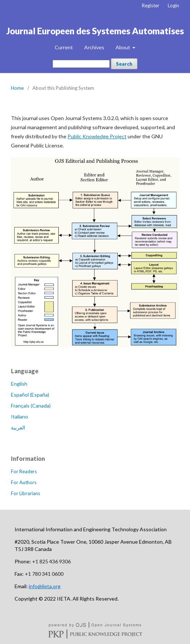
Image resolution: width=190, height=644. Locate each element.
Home (17, 88)
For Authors (24, 482)
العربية (18, 427)
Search (124, 64)
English (19, 384)
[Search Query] (81, 64)
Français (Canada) (31, 406)
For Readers (24, 471)
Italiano (20, 417)
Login (173, 5)
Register (151, 5)
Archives (94, 47)
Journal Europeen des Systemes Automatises (95, 31)
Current (64, 47)
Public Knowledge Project (97, 136)
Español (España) (30, 395)
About (123, 47)
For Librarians (26, 493)
